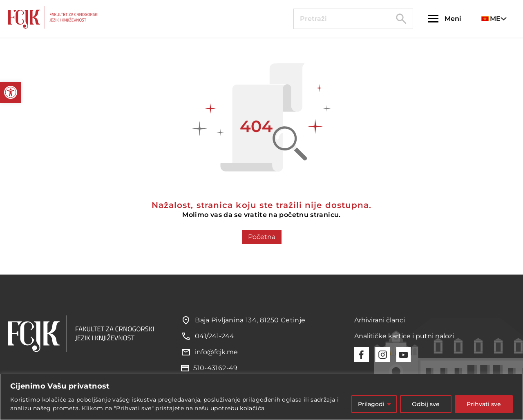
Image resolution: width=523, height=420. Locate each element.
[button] (11, 92)
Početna (262, 237)
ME (491, 19)
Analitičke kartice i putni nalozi (404, 336)
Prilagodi (371, 404)
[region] (261, 397)
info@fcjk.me (216, 352)
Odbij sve (426, 404)
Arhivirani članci (380, 320)
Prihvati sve (484, 404)
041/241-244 (215, 336)
